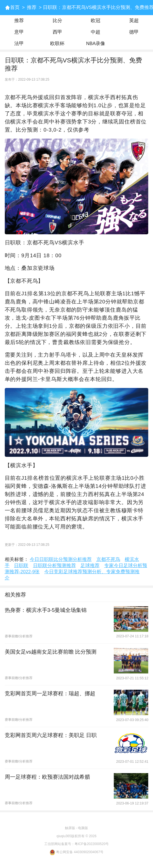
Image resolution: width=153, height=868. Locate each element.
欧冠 (96, 21)
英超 (134, 21)
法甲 (19, 44)
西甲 (57, 32)
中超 (96, 32)
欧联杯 (57, 44)
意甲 (19, 32)
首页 (15, 7)
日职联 (21, 566)
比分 (57, 21)
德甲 (134, 32)
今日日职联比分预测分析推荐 (61, 559)
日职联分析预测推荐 (55, 566)
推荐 (32, 7)
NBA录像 (96, 44)
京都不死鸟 (108, 559)
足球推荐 (90, 566)
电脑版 (83, 828)
